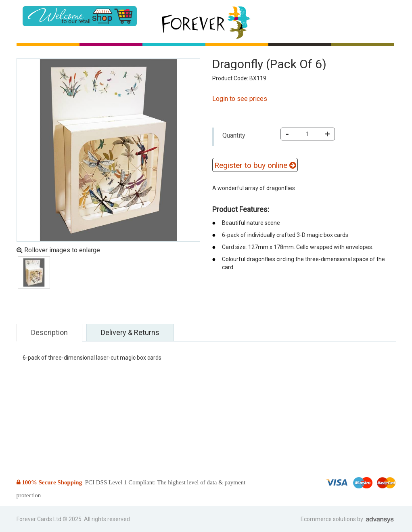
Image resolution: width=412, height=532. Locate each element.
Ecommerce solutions (329, 519)
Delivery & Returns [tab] (130, 332)
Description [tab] (49, 332)
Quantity (234, 135)
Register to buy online (255, 165)
